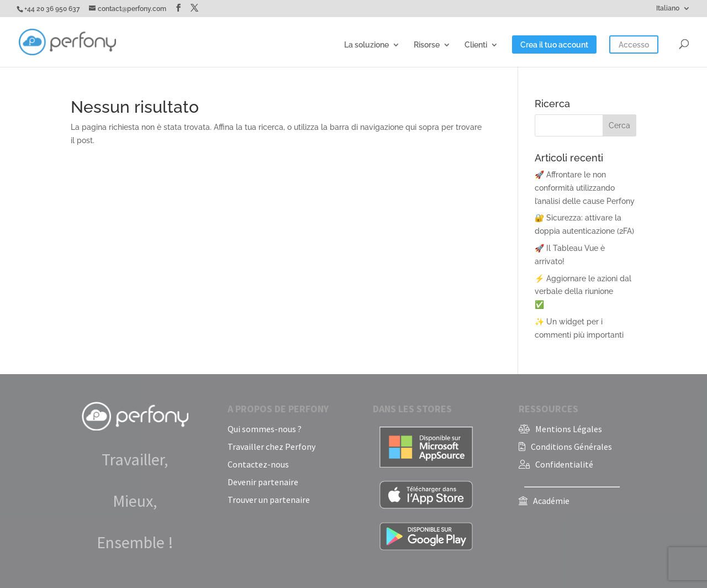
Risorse (427, 45)
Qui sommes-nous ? (265, 429)
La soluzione (366, 45)
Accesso (634, 45)
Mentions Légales (569, 429)
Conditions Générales (571, 447)
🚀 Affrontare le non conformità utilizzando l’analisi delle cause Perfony (585, 188)
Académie (551, 501)
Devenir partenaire (263, 482)
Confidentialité (564, 464)
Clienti (476, 45)
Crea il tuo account (554, 45)
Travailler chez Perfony (271, 447)
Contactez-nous (258, 464)
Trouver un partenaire (269, 500)
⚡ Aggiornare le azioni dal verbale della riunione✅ (583, 292)
